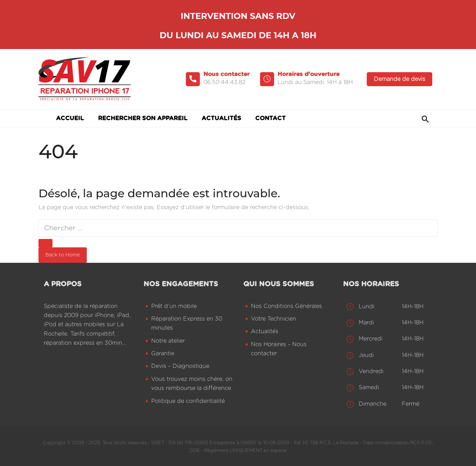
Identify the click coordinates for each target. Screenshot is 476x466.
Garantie (163, 354)
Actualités (265, 331)
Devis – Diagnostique (180, 366)
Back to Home (63, 255)
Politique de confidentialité (188, 401)
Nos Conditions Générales (286, 306)
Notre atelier (168, 341)
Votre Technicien (274, 319)
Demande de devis (400, 79)
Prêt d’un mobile (174, 306)
